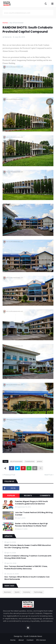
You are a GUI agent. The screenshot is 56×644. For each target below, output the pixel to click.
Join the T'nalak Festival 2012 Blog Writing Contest (34, 514)
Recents (28, 496)
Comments (45, 496)
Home (5, 23)
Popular (11, 496)
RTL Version (41, 640)
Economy (27, 592)
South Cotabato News (33, 636)
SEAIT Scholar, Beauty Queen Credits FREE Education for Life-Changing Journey (28, 546)
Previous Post (9, 475)
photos (40, 461)
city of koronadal (16, 23)
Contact (30, 640)
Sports (17, 592)
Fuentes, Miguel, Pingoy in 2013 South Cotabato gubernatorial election (31, 503)
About (21, 640)
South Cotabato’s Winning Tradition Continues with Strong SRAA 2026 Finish (28, 557)
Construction (30, 461)
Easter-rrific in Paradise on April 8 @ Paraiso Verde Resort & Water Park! (31, 525)
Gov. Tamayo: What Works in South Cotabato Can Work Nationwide (27, 578)
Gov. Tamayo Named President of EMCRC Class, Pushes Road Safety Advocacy (26, 568)
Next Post (48, 475)
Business (8, 592)
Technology (38, 592)
